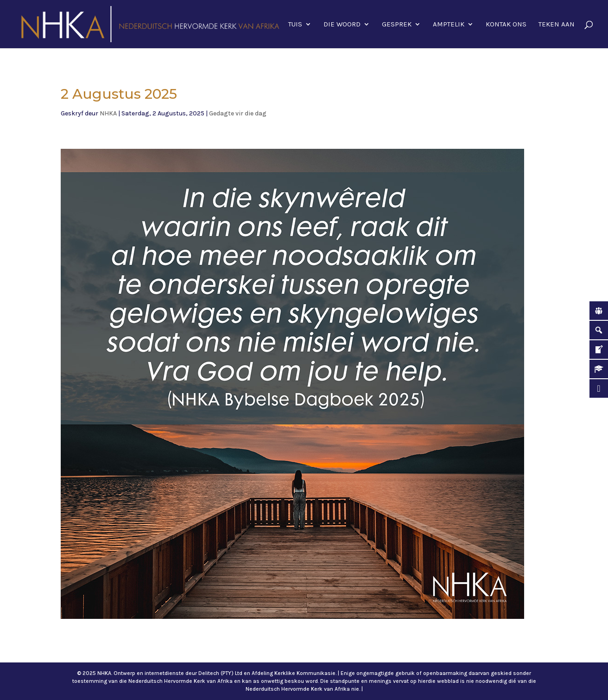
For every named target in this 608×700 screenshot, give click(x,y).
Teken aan (557, 25)
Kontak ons (506, 25)
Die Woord (342, 25)
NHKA (108, 113)
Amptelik (449, 25)
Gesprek (397, 25)
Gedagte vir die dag (238, 113)
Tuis (295, 25)
